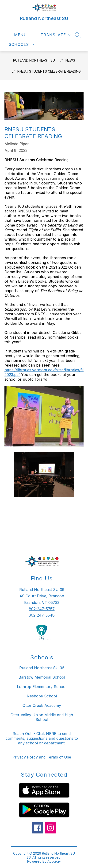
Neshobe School (42, 696)
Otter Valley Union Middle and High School (42, 717)
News (70, 60)
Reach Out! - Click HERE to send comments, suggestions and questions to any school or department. (42, 738)
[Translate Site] (56, 35)
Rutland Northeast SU (34, 60)
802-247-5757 (42, 609)
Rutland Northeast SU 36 (42, 668)
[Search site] (78, 35)
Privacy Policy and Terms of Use (42, 757)
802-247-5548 (42, 615)
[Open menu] (17, 35)
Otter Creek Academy (42, 705)
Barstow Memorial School (42, 677)
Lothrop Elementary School (42, 687)
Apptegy (54, 861)
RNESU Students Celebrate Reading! (49, 71)
